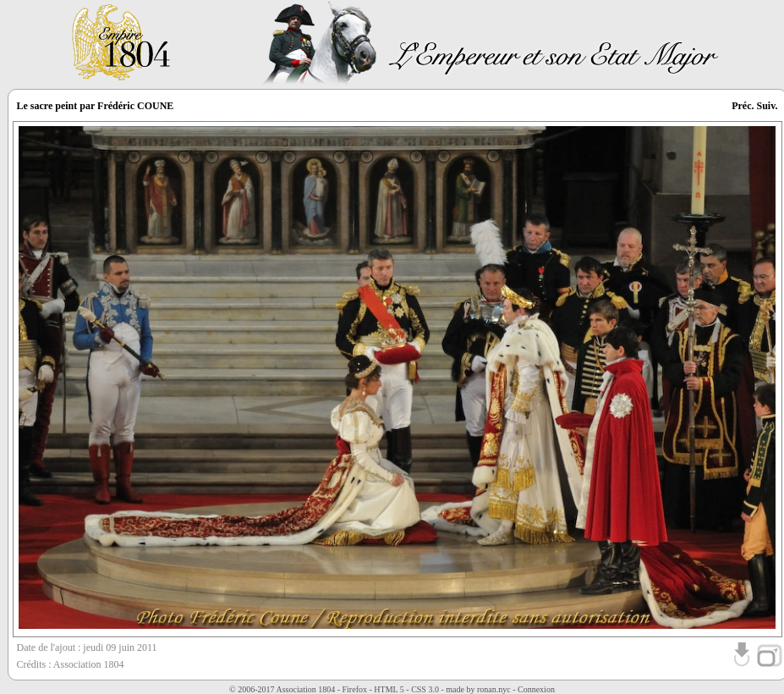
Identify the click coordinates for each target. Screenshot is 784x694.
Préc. (743, 106)
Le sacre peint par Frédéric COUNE (96, 106)
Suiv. (767, 106)
